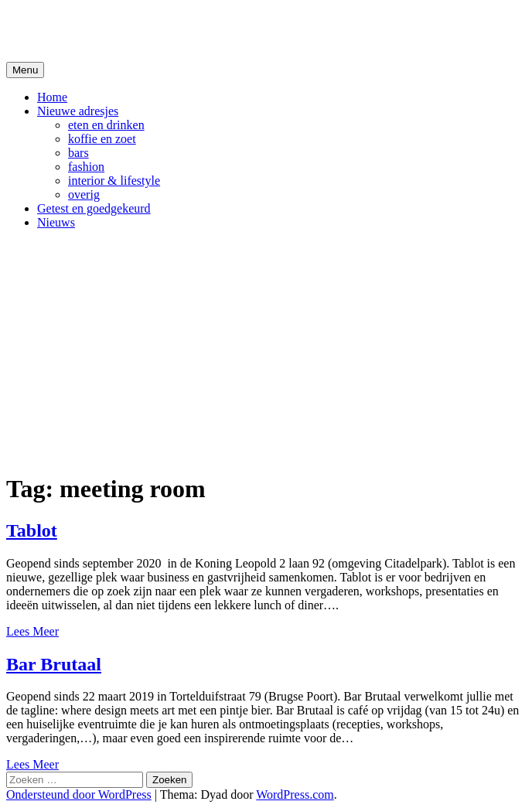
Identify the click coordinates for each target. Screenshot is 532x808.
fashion (86, 167)
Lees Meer (32, 631)
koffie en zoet (102, 139)
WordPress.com (295, 794)
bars (78, 153)
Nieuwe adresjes (78, 111)
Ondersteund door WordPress (79, 794)
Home (52, 97)
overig (84, 194)
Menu (25, 70)
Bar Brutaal (54, 664)
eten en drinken (106, 125)
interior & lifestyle (114, 181)
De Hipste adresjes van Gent (156, 30)
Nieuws (56, 222)
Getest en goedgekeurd (94, 208)
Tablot (32, 530)
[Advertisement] (266, 350)
